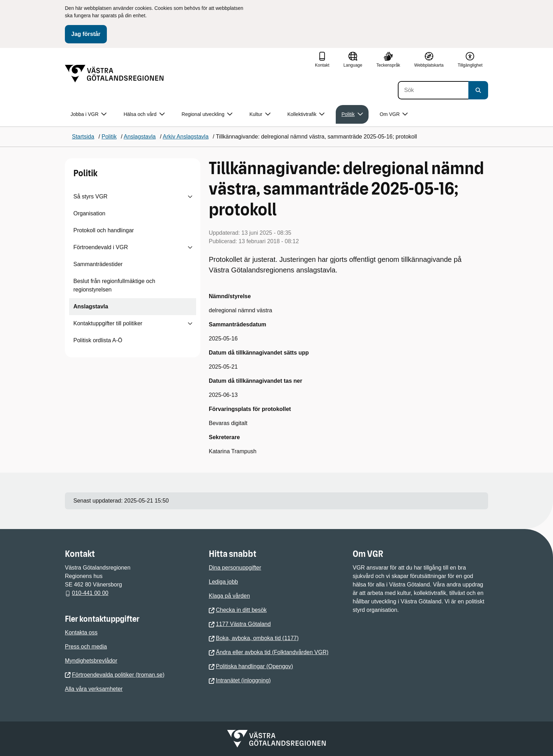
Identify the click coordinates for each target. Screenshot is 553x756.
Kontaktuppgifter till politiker (108, 323)
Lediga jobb (223, 582)
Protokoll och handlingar (104, 230)
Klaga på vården (229, 596)
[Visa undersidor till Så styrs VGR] (190, 197)
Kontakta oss (81, 632)
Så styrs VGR (90, 196)
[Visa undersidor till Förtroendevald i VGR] (190, 247)
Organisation (89, 213)
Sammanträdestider (98, 264)
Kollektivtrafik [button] (306, 114)
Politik (85, 173)
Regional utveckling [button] (207, 114)
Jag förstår (86, 34)
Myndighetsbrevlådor (91, 661)
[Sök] (433, 90)
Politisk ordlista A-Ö (98, 340)
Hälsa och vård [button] (144, 114)
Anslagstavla (91, 306)
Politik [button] (352, 114)
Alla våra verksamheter (94, 689)
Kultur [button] (260, 114)
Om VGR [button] (394, 114)
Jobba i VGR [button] (89, 114)
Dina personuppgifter (235, 568)
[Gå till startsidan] (114, 74)
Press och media (86, 647)
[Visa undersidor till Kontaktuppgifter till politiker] (190, 324)
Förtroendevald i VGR (101, 247)
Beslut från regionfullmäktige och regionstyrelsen (114, 285)
